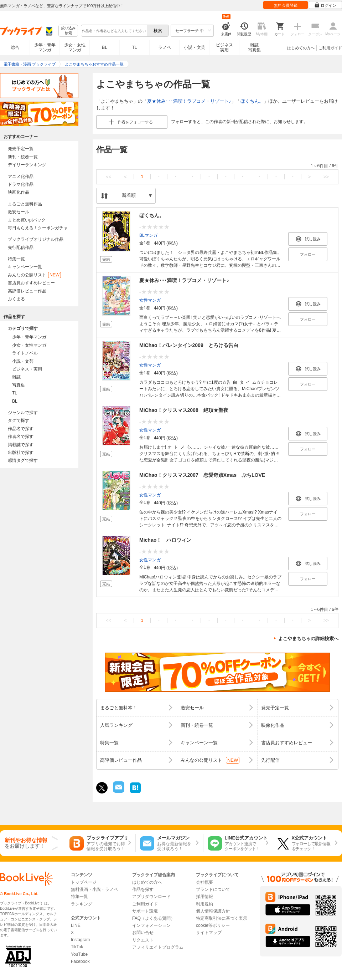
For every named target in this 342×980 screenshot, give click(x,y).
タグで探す (19, 420)
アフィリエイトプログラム (158, 947)
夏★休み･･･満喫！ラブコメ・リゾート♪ (189, 101)
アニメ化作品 (21, 177)
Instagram (80, 940)
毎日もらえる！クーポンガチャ (38, 228)
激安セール (19, 212)
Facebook (80, 961)
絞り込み (68, 31)
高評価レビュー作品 (27, 291)
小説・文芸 (195, 47)
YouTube (79, 954)
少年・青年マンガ (45, 47)
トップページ (84, 882)
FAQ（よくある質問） (154, 918)
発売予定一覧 (21, 149)
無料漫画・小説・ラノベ (94, 889)
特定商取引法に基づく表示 (222, 918)
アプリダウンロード (151, 897)
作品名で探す (21, 429)
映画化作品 (19, 192)
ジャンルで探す (23, 413)
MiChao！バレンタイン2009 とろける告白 (189, 345)
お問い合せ (143, 933)
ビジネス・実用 (27, 369)
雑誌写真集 (254, 47)
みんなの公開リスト (34, 275)
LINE (76, 925)
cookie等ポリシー (213, 925)
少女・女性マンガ (75, 47)
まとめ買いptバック (27, 220)
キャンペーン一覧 (25, 267)
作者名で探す (21, 437)
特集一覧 (16, 259)
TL (134, 47)
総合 (15, 47)
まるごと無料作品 (25, 204)
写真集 (19, 385)
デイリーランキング (27, 165)
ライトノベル (25, 353)
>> (326, 177)
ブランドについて (213, 889)
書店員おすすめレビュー (31, 283)
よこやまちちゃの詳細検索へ (308, 639)
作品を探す (143, 889)
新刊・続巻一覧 (23, 157)
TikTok (77, 947)
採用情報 (204, 897)
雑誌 (16, 377)
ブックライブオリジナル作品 (36, 239)
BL (105, 47)
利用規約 (204, 904)
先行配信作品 (21, 247)
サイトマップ (209, 933)
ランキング (82, 904)
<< (108, 177)
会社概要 (204, 882)
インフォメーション (151, 925)
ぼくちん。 (252, 101)
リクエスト (143, 940)
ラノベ (165, 47)
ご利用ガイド (330, 48)
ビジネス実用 (224, 47)
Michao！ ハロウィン (165, 540)
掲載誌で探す (21, 445)
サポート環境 (145, 911)
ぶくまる (16, 299)
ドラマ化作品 (21, 184)
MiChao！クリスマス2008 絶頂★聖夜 (184, 410)
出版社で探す (21, 453)
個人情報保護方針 (213, 911)
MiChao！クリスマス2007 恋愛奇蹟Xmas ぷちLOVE (202, 475)
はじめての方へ (301, 48)
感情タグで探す (23, 460)
